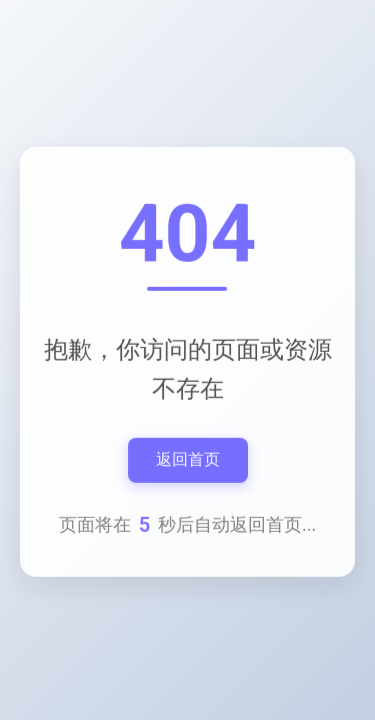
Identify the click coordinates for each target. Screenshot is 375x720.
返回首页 (188, 462)
